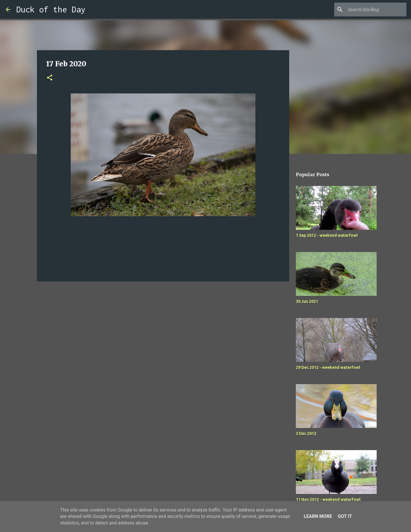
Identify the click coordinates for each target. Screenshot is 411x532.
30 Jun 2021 (307, 301)
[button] (50, 78)
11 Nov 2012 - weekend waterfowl (328, 499)
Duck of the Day (51, 9)
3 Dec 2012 (306, 433)
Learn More (318, 516)
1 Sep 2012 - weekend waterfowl (327, 235)
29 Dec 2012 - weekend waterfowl (328, 367)
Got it (345, 516)
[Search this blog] (376, 10)
